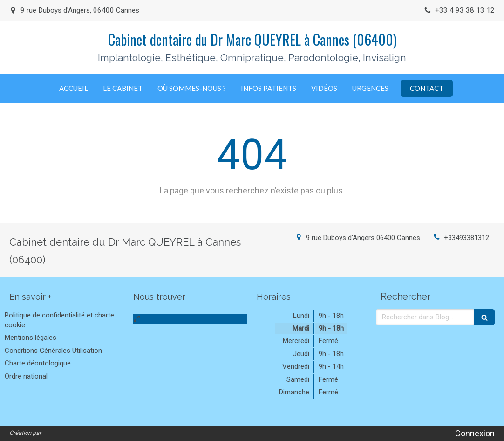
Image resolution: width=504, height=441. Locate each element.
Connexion (475, 433)
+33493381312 (467, 238)
